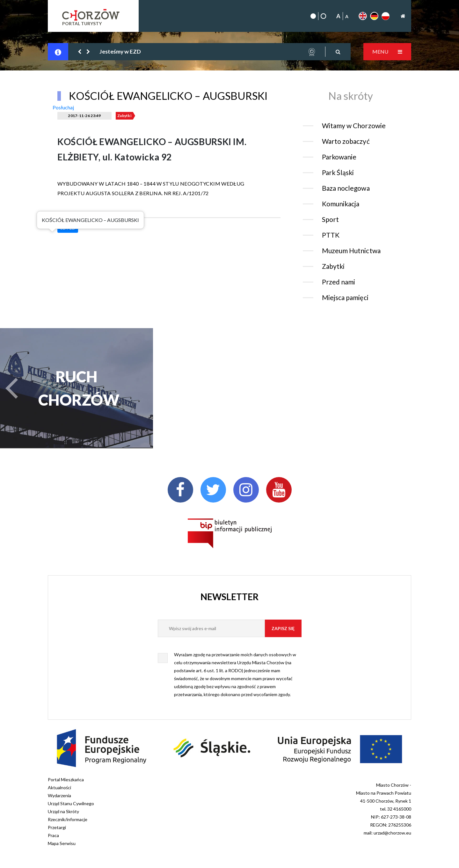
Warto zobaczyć (346, 141)
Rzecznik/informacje (68, 819)
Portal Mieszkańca (66, 780)
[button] (80, 51)
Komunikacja (341, 204)
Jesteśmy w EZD (120, 51)
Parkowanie (339, 157)
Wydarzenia (59, 795)
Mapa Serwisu (62, 843)
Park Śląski (338, 172)
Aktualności (59, 787)
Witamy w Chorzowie (354, 125)
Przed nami (339, 282)
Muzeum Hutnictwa (351, 250)
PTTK (331, 235)
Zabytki (124, 116)
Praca (53, 835)
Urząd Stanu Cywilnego (71, 803)
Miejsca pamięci (345, 297)
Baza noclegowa (346, 188)
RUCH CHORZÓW (76, 388)
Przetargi (57, 827)
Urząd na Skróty (63, 811)
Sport (330, 219)
